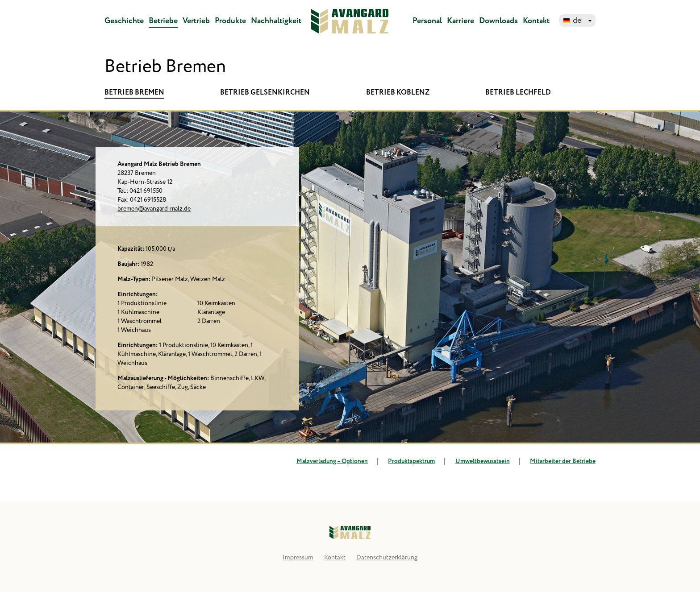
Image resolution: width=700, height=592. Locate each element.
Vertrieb (196, 21)
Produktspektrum (406, 461)
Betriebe (163, 21)
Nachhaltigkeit (276, 21)
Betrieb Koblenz (398, 93)
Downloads (498, 21)
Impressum (298, 558)
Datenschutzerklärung (387, 558)
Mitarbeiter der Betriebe (557, 461)
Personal (427, 21)
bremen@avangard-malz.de (154, 209)
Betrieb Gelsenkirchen (265, 93)
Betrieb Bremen (134, 93)
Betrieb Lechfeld (518, 93)
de (577, 21)
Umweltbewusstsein (477, 461)
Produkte (230, 21)
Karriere (460, 21)
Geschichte (124, 21)
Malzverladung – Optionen (332, 461)
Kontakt (536, 21)
